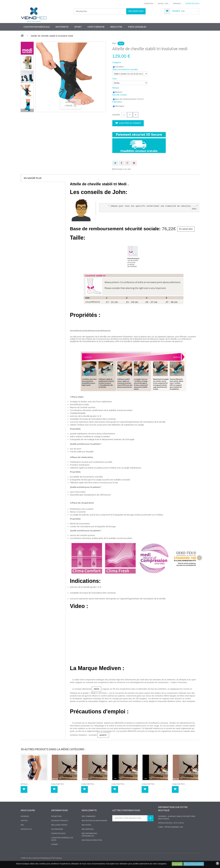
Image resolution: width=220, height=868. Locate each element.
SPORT (78, 27)
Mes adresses (88, 829)
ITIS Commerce (57, 858)
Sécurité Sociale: (120, 95)
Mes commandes (89, 816)
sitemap (55, 844)
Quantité (116, 115)
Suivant (27, 110)
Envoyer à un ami (123, 169)
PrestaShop (44, 858)
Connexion (148, 4)
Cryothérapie (96, 27)
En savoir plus (33, 178)
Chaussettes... (58, 784)
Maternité (62, 27)
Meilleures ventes (59, 825)
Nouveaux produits (60, 821)
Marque (116, 88)
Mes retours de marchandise (94, 821)
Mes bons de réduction (92, 840)
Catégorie (117, 62)
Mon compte (89, 810)
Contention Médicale (37, 27)
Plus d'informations (194, 864)
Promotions (56, 816)
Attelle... (25, 784)
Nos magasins (57, 829)
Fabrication (117, 102)
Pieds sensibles (137, 27)
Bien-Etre (116, 27)
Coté (115, 79)
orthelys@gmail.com (174, 827)
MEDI (96, 689)
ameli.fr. (103, 735)
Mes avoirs (86, 825)
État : (115, 43)
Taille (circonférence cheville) (125, 69)
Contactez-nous (192, 4)
